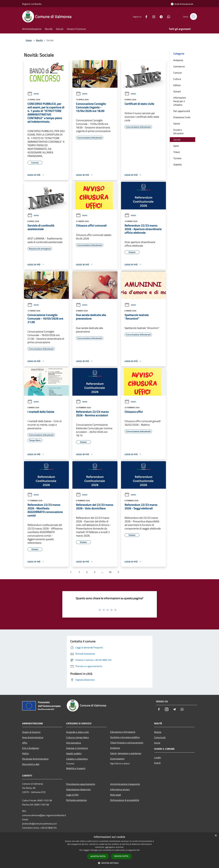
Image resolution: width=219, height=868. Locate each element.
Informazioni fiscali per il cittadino (180, 101)
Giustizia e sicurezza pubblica (125, 737)
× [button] (216, 836)
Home (29, 40)
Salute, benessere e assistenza (126, 753)
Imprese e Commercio (77, 748)
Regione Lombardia (32, 4)
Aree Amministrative (33, 737)
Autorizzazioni (117, 759)
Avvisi (33, 94)
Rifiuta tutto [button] (121, 856)
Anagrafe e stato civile (77, 732)
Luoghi (158, 757)
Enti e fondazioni (31, 748)
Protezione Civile (182, 117)
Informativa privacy (120, 789)
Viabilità (177, 165)
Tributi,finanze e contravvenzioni (127, 743)
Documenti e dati (31, 764)
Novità (39, 40)
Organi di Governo (31, 732)
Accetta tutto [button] (98, 856)
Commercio (179, 66)
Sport (176, 146)
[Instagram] (152, 16)
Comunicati (160, 737)
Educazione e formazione (123, 732)
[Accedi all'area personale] (182, 4)
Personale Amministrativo (35, 759)
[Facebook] (145, 16)
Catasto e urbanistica (77, 759)
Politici (26, 753)
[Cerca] (193, 16)
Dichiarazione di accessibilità (125, 800)
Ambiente (178, 60)
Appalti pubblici (74, 753)
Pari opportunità (182, 111)
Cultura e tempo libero (77, 737)
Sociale (177, 140)
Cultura (177, 79)
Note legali (116, 795)
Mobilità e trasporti (76, 768)
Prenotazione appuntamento (81, 784)
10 (110, 572)
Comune (178, 73)
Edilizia (177, 85)
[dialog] (109, 850)
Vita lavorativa (74, 743)
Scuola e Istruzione (178, 132)
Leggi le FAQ (72, 795)
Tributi (177, 152)
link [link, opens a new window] (138, 850)
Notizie (158, 732)
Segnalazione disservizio (78, 789)
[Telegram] (160, 16)
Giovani (177, 91)
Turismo (177, 158)
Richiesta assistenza (76, 800)
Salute (177, 124)
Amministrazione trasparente (125, 784)
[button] (110, 863)
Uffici (25, 743)
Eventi (157, 763)
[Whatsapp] (167, 16)
